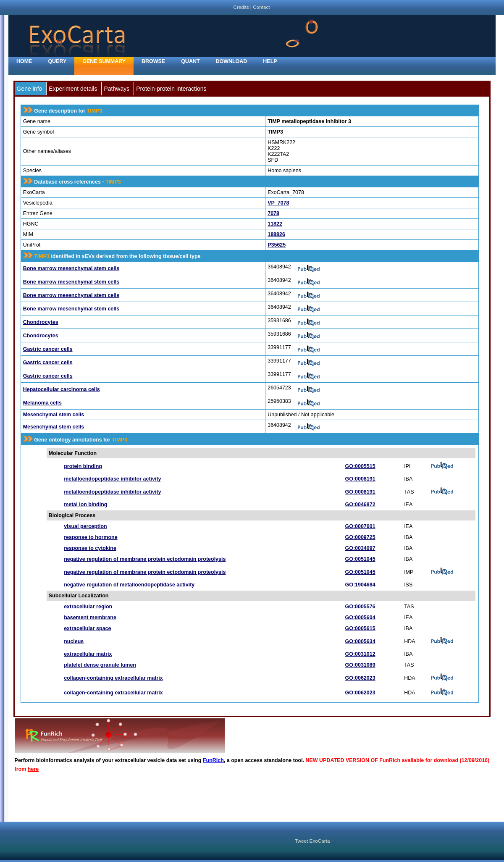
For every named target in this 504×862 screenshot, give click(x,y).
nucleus (74, 641)
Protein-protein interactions (171, 89)
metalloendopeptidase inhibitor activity (112, 479)
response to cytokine (90, 548)
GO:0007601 (360, 526)
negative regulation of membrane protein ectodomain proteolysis (145, 559)
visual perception (85, 526)
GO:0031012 (360, 654)
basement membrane (90, 618)
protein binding (83, 466)
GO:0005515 (360, 466)
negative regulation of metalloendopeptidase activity (129, 585)
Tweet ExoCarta (312, 841)
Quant (190, 61)
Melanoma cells (42, 403)
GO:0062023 (360, 678)
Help (270, 61)
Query (57, 61)
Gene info (30, 89)
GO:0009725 (360, 537)
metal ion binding (85, 505)
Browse (153, 61)
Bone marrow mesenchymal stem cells (71, 268)
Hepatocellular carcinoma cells (62, 389)
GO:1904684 (360, 585)
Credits (241, 7)
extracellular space (87, 628)
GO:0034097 (360, 548)
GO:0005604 (360, 618)
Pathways (117, 89)
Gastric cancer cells (48, 349)
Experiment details (73, 89)
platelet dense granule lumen (100, 665)
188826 (276, 234)
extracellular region (88, 607)
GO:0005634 (360, 641)
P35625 (277, 245)
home (24, 61)
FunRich (213, 760)
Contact (261, 7)
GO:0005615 (360, 628)
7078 (273, 213)
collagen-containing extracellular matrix (113, 678)
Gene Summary (104, 61)
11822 (275, 224)
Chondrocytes (41, 322)
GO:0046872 (360, 505)
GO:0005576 (360, 607)
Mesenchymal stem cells (54, 415)
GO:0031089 (360, 665)
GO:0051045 (360, 559)
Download (232, 61)
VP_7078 (278, 203)
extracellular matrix (88, 654)
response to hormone (91, 537)
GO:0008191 (360, 479)
